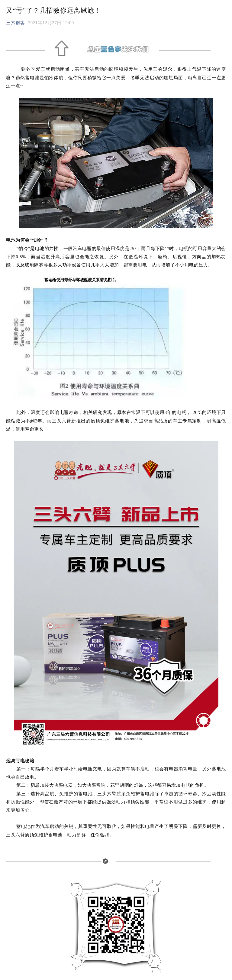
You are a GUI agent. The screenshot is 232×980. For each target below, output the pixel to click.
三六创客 (15, 23)
